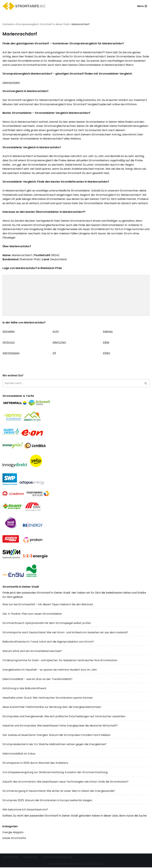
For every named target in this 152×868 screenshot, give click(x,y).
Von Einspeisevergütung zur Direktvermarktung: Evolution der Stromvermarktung (55, 773)
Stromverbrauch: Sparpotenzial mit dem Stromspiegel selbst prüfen (47, 623)
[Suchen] (72, 384)
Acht (56, 332)
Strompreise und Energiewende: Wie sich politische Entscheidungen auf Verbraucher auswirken (64, 717)
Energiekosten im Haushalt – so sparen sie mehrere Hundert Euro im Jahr (50, 670)
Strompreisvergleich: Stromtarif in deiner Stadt (43, 24)
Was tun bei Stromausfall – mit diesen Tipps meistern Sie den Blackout (48, 605)
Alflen (106, 353)
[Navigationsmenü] (142, 6)
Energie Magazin (13, 833)
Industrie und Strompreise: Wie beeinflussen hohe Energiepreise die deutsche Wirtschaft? (60, 726)
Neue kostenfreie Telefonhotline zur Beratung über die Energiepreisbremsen (52, 707)
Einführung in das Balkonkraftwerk (24, 689)
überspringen (11, 83)
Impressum (31, 858)
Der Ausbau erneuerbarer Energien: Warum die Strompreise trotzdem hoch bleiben (56, 735)
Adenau (108, 332)
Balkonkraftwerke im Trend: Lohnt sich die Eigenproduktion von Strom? (48, 642)
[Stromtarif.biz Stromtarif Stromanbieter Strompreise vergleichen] (25, 6)
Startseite (8, 24)
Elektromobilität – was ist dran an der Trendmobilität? (37, 679)
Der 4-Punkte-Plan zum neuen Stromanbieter (32, 614)
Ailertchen (59, 342)
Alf (54, 353)
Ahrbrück (9, 342)
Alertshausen (11, 353)
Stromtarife (11, 858)
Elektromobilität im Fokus (19, 754)
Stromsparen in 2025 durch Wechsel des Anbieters (35, 764)
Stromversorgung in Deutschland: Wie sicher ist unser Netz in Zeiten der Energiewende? (59, 791)
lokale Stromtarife (14, 839)
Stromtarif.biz (57, 864)
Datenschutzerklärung (58, 858)
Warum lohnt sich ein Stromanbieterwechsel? (32, 651)
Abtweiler (9, 332)
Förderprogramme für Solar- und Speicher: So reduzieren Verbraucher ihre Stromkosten (60, 661)
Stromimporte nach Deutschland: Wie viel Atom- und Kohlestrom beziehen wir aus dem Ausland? (65, 633)
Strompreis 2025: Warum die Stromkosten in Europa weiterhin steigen (47, 801)
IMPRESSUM (75, 864)
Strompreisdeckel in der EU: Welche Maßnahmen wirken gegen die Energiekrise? (54, 745)
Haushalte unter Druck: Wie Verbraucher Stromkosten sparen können (48, 698)
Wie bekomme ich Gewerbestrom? (25, 810)
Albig (106, 342)
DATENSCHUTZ (94, 864)
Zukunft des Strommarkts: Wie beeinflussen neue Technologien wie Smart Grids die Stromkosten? (65, 782)
